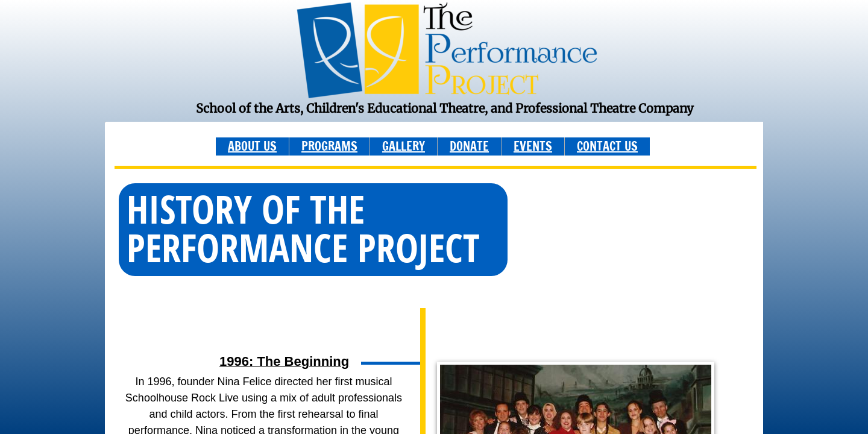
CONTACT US (607, 146)
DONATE (469, 146)
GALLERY (404, 146)
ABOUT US (252, 146)
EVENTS (533, 146)
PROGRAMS (329, 146)
